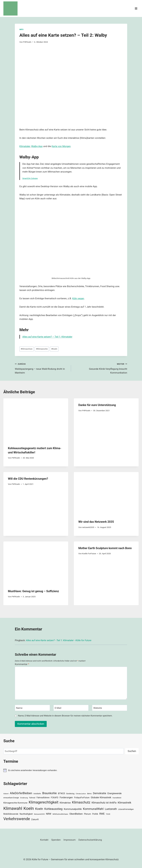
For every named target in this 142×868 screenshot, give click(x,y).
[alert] (71, 770)
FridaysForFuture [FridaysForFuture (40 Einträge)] (82, 798)
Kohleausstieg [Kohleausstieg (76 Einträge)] (53, 809)
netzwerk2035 (88, 527)
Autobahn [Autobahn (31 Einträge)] (37, 794)
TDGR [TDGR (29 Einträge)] (108, 814)
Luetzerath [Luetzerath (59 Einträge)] (111, 809)
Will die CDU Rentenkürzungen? (28, 479)
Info (21, 30)
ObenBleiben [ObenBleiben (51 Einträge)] (76, 814)
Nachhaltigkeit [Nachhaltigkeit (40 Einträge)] (26, 814)
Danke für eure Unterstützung (97, 405)
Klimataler (25, 146)
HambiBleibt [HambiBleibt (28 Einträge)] (117, 798)
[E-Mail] (71, 708)
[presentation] (36, 420)
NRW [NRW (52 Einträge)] (49, 814)
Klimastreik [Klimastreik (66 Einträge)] (124, 803)
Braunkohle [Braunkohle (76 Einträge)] (50, 793)
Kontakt (44, 840)
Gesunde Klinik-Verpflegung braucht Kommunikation (100, 368)
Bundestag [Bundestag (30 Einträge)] (70, 794)
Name (19, 708)
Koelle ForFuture (89, 553)
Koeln (54, 349)
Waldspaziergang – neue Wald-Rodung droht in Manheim (42, 368)
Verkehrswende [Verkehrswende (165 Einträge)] (17, 819)
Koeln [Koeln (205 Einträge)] (29, 808)
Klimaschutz (27, 349)
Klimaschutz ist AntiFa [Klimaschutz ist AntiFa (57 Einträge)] (104, 803)
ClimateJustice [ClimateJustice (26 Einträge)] (81, 794)
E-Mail (58, 708)
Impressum (70, 840)
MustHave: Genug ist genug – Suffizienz (33, 591)
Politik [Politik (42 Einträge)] (95, 814)
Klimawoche (42, 349)
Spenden (56, 840)
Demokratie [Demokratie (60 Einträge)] (99, 793)
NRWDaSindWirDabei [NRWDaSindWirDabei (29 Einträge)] (60, 814)
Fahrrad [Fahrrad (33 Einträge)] (32, 798)
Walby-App (37, 146)
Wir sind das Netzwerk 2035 (96, 522)
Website (98, 708)
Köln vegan (78, 298)
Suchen (132, 751)
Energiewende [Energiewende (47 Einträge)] (115, 793)
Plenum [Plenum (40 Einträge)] (87, 814)
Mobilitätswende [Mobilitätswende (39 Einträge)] (11, 814)
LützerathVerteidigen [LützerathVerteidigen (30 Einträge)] (126, 809)
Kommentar (22, 664)
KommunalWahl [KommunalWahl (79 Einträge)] (93, 809)
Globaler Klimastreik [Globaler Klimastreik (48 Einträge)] (101, 797)
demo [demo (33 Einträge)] (89, 794)
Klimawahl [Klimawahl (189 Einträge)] (13, 808)
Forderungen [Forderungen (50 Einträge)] (66, 797)
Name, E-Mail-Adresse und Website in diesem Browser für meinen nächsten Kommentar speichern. (65, 716)
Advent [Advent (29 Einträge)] (6, 794)
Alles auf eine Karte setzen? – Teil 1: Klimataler (47, 337)
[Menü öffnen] (136, 8)
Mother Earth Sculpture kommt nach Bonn (105, 548)
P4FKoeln (27, 42)
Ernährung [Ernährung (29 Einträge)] (24, 798)
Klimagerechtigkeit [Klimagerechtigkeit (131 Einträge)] (44, 802)
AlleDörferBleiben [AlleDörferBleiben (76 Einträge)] (21, 793)
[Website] (110, 708)
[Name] (32, 708)
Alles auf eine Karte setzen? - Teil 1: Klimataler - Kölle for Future (59, 640)
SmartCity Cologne (30, 178)
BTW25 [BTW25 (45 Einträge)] (62, 793)
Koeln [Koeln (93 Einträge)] (39, 809)
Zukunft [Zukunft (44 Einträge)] (35, 819)
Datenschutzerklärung (90, 840)
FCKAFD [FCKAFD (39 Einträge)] (55, 798)
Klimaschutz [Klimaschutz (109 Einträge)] (81, 802)
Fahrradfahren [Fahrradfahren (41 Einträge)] (43, 798)
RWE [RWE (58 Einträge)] (102, 814)
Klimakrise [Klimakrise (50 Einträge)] (65, 803)
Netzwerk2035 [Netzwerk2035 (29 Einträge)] (39, 814)
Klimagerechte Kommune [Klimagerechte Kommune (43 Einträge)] (15, 803)
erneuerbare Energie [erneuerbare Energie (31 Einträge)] (11, 798)
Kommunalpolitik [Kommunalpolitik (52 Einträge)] (73, 809)
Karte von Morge (60, 146)
